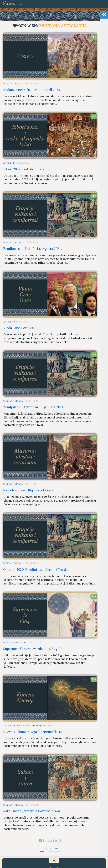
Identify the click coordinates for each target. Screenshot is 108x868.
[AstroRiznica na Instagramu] (48, 858)
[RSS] (66, 858)
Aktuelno (9, 159)
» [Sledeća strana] (50, 799)
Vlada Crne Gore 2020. (20, 315)
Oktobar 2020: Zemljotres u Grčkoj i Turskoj (36, 542)
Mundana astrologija (16, 613)
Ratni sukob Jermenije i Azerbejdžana (32, 769)
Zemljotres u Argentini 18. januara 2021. (34, 391)
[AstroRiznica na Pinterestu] (60, 858)
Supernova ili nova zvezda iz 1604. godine (35, 618)
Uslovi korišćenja (49, 844)
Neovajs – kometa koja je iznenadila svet (34, 694)
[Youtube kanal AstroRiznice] (54, 858)
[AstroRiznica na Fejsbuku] (42, 858)
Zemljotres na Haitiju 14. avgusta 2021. (33, 240)
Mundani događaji (14, 83)
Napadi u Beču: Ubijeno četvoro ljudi (31, 467)
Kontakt (64, 844)
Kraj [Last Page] (57, 799)
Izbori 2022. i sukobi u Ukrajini (27, 164)
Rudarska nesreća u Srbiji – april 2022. (32, 88)
